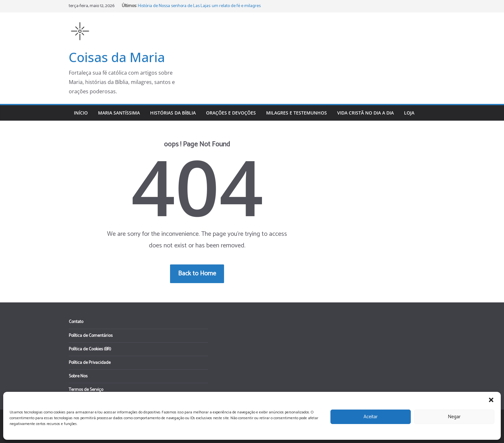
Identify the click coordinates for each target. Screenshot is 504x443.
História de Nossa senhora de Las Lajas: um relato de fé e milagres (199, 6)
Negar (454, 417)
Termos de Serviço (86, 390)
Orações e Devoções (231, 113)
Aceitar (371, 417)
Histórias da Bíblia (173, 113)
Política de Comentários (91, 336)
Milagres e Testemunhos (297, 113)
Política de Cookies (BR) (90, 349)
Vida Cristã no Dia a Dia (365, 113)
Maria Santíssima (119, 113)
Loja (409, 113)
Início (81, 113)
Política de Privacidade (90, 363)
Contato (76, 322)
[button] (491, 400)
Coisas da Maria (117, 57)
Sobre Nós (78, 376)
